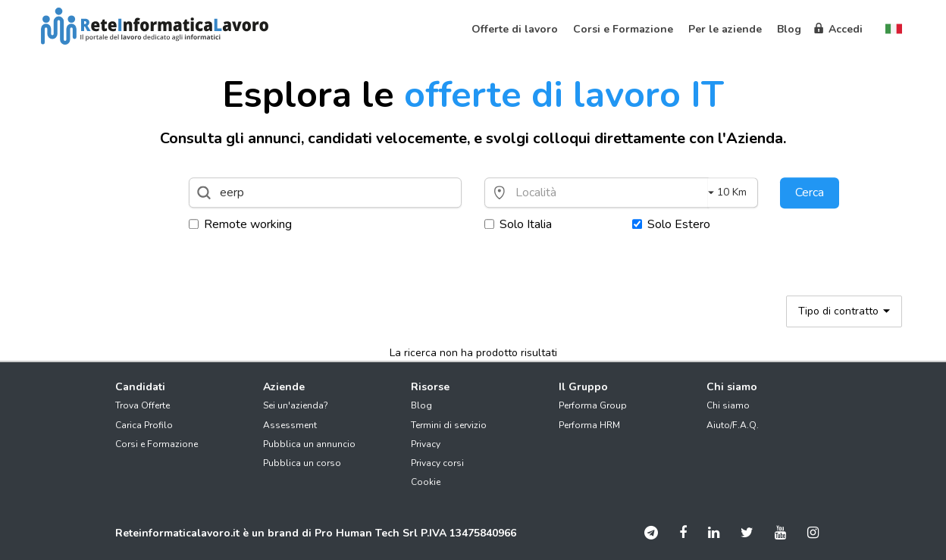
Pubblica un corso (302, 463)
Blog (421, 405)
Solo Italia (518, 224)
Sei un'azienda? (296, 405)
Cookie (426, 482)
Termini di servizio (449, 425)
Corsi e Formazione (157, 444)
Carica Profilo (144, 425)
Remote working (240, 224)
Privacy (426, 444)
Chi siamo (728, 405)
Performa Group (593, 405)
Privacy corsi (437, 463)
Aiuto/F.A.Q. (733, 425)
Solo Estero (671, 224)
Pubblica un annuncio (309, 444)
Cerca (810, 192)
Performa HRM (589, 425)
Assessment (290, 425)
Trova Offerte (143, 405)
